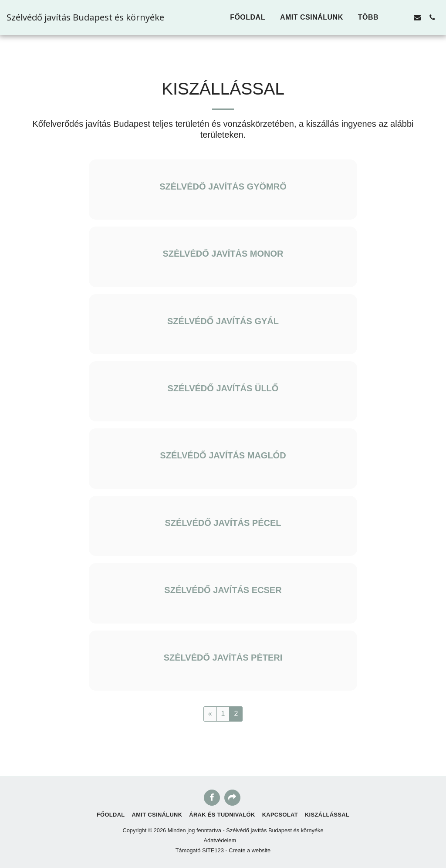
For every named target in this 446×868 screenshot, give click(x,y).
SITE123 (213, 850)
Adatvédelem (220, 840)
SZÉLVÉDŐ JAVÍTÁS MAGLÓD (223, 455)
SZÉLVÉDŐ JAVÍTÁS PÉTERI (223, 658)
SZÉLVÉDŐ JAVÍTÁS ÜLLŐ (223, 388)
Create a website (250, 850)
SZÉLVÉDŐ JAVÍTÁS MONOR (223, 254)
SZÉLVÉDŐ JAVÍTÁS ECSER (223, 590)
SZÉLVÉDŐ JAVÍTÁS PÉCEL (223, 523)
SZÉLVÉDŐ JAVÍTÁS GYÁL (223, 321)
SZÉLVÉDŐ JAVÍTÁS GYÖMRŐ (223, 186)
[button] (402, 17)
